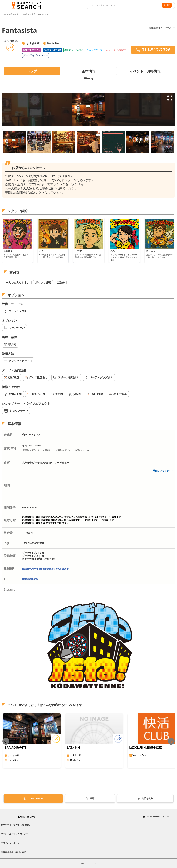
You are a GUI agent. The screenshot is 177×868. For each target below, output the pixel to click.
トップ (5, 14)
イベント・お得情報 (145, 71)
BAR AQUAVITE (16, 748)
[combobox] (124, 5)
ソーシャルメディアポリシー (14, 834)
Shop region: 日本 (156, 817)
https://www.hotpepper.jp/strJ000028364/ (46, 569)
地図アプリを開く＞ (163, 471)
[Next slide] (171, 741)
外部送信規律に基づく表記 (13, 852)
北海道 (24, 14)
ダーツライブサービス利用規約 (15, 825)
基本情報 (88, 71)
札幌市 (33, 14)
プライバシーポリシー (11, 843)
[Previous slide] (6, 741)
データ (88, 79)
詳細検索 (15, 14)
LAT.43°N (73, 748)
